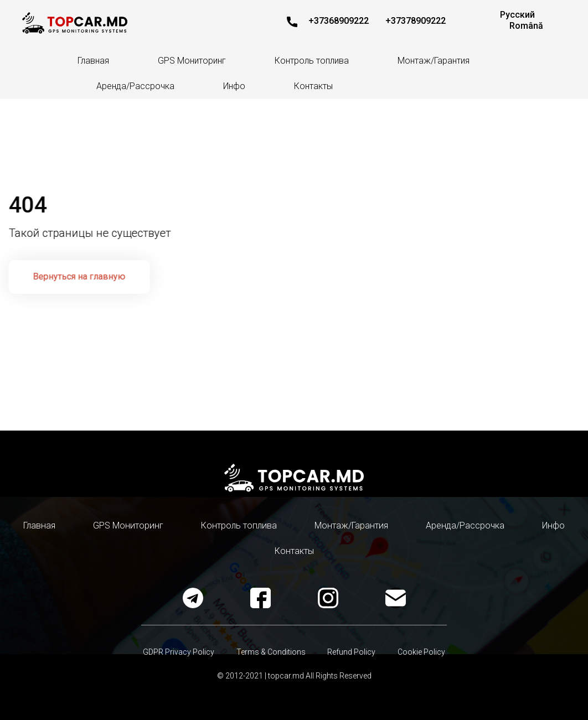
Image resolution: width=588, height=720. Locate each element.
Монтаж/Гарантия (434, 61)
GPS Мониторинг (192, 61)
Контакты (313, 86)
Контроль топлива (312, 61)
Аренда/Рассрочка (135, 86)
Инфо (234, 86)
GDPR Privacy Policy (179, 652)
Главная (93, 61)
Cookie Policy (422, 652)
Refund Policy (352, 652)
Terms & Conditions (271, 652)
